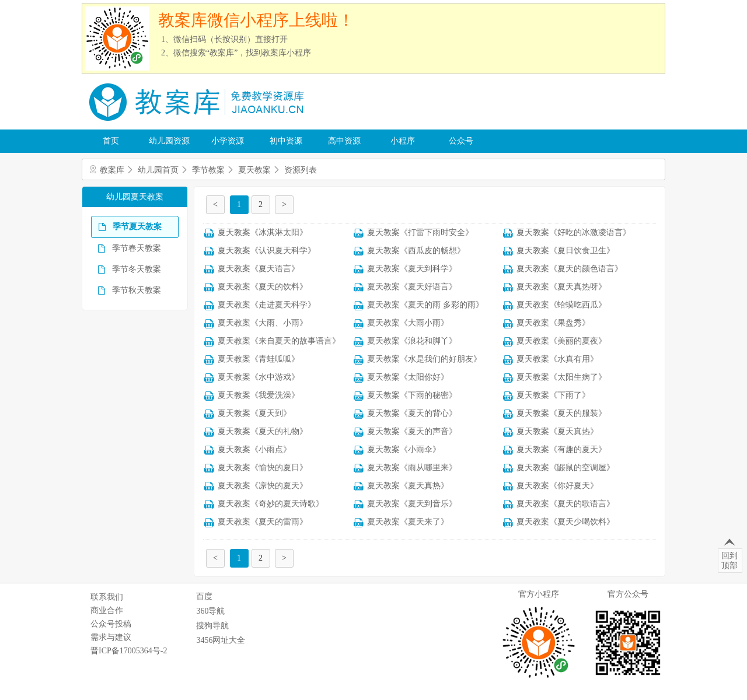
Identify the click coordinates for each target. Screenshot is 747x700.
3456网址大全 (221, 640)
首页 (111, 141)
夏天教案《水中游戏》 (259, 377)
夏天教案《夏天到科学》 (412, 269)
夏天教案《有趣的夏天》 (561, 449)
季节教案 (208, 170)
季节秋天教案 (137, 290)
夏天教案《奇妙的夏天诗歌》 (271, 504)
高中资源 (344, 141)
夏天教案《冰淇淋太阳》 (263, 232)
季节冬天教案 (137, 269)
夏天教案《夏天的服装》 (561, 413)
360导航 (210, 611)
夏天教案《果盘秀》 (553, 323)
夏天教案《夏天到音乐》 (412, 504)
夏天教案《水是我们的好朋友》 (424, 359)
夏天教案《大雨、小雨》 (263, 323)
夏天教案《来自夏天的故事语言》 (279, 341)
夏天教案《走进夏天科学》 (267, 305)
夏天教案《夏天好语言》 (412, 287)
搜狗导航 (212, 626)
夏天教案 (254, 170)
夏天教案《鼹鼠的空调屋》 (566, 468)
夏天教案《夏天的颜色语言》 (570, 269)
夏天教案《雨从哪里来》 (412, 468)
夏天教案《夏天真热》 (557, 431)
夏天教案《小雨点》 (254, 449)
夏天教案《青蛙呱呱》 (259, 359)
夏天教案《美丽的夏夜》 (561, 341)
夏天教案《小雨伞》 (404, 449)
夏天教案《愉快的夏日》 (263, 468)
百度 (204, 596)
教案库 (112, 170)
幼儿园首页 (158, 170)
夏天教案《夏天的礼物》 (263, 431)
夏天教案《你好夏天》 (557, 486)
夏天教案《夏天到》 (254, 413)
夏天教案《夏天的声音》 (412, 431)
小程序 (403, 141)
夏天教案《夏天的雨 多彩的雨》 (425, 305)
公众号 (461, 141)
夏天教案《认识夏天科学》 (267, 251)
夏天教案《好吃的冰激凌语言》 (574, 232)
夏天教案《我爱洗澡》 (259, 395)
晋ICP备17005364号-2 (129, 651)
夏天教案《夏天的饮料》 (263, 287)
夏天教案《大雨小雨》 (408, 323)
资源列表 (301, 170)
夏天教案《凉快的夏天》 (263, 486)
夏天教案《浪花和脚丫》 (412, 341)
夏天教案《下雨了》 (553, 395)
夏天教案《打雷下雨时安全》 (420, 232)
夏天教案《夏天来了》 (408, 522)
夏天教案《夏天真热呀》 (561, 287)
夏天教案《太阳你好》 (408, 377)
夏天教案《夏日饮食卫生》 (566, 251)
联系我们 (107, 597)
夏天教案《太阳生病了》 (561, 377)
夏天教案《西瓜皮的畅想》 (416, 251)
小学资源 (228, 141)
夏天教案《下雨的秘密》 (412, 395)
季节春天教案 (137, 248)
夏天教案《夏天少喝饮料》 (566, 522)
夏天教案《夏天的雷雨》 (263, 522)
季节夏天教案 (137, 227)
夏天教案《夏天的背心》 (412, 413)
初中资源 (286, 141)
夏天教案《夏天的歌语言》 (566, 504)
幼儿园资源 (169, 141)
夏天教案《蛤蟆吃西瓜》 (561, 305)
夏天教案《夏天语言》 (259, 269)
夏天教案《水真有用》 (557, 359)
